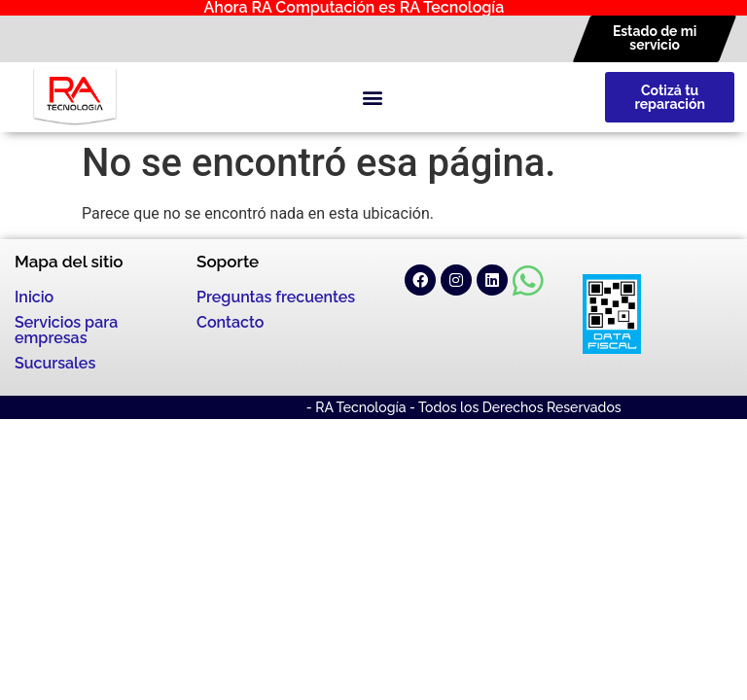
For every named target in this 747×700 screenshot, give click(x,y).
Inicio (34, 297)
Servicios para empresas (66, 330)
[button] (372, 98)
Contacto (230, 322)
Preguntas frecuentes (276, 297)
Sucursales (55, 363)
